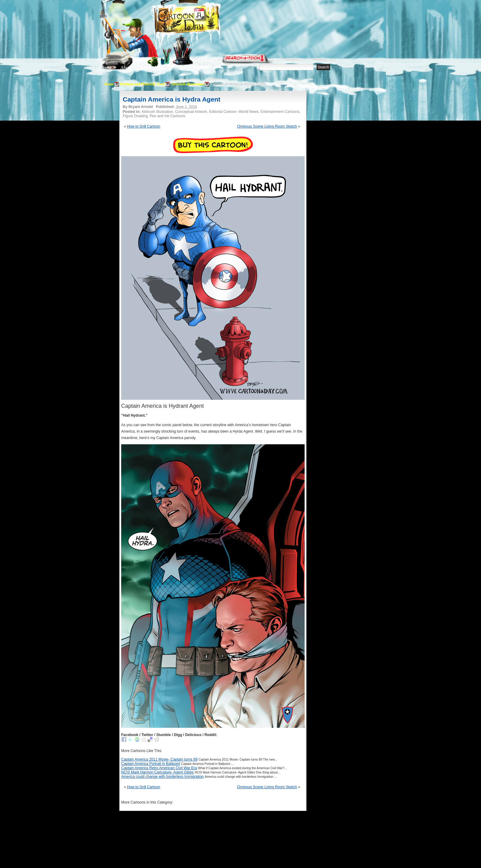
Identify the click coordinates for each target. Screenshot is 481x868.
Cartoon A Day (202, 20)
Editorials (149, 68)
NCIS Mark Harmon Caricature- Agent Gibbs (157, 772)
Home (106, 68)
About (126, 68)
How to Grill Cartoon (144, 126)
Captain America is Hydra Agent (171, 99)
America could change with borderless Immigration (162, 777)
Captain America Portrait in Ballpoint (151, 764)
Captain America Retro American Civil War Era (159, 768)
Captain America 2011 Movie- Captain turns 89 (159, 759)
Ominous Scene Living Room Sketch (267, 126)
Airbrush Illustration (187, 84)
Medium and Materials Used (142, 84)
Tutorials (174, 68)
